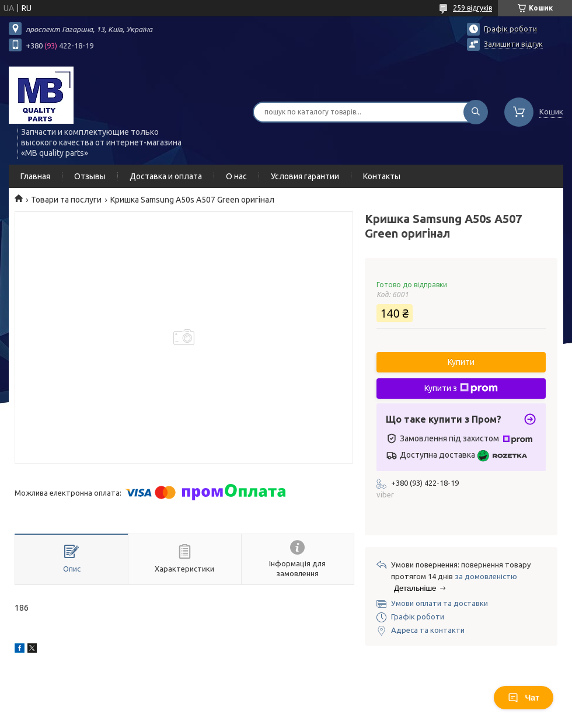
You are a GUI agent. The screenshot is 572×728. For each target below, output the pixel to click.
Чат (524, 698)
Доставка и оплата (166, 176)
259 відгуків (472, 8)
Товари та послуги (66, 200)
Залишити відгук (513, 44)
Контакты (382, 176)
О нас (236, 176)
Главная (35, 176)
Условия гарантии (305, 176)
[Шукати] (476, 112)
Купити (461, 362)
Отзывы (90, 176)
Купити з (461, 388)
